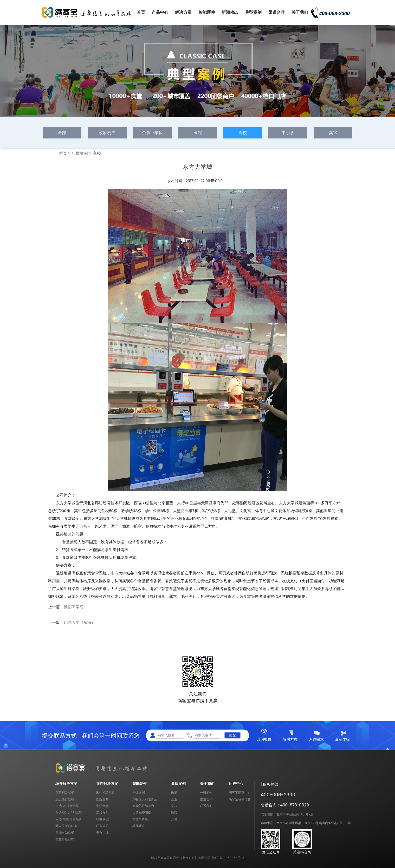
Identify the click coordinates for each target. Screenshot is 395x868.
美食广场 (102, 833)
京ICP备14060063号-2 (228, 858)
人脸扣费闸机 (142, 813)
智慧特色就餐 (65, 839)
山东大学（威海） (80, 622)
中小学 (288, 133)
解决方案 (183, 12)
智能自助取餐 (65, 833)
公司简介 (206, 793)
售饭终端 (139, 793)
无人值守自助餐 (66, 826)
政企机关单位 (106, 793)
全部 (62, 133)
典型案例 (253, 12)
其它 (333, 133)
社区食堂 (102, 819)
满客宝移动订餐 (240, 799)
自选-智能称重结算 (69, 819)
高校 (243, 133)
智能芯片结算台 (143, 806)
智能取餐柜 (140, 819)
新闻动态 (230, 12)
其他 (174, 819)
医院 (198, 133)
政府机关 (107, 133)
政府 (174, 793)
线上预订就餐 (65, 799)
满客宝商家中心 (240, 793)
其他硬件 (139, 826)
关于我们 (300, 12)
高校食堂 (102, 813)
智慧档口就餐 (65, 793)
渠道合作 (277, 12)
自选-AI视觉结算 (67, 806)
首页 (141, 12)
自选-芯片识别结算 (69, 813)
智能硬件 (207, 12)
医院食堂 (102, 799)
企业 (174, 799)
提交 (232, 735)
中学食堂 (102, 806)
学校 (174, 806)
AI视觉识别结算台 (145, 799)
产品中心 (160, 12)
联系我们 (206, 806)
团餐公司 (102, 826)
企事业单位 (152, 133)
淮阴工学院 (74, 607)
